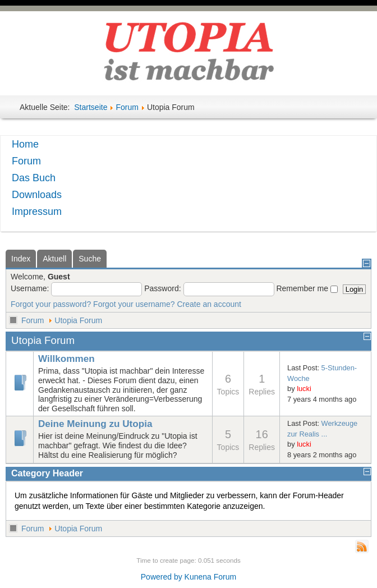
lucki (304, 389)
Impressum (37, 212)
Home (25, 144)
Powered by (162, 577)
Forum (127, 107)
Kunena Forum (211, 577)
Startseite (91, 107)
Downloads (37, 195)
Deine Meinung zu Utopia (95, 424)
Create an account (209, 304)
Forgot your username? (134, 304)
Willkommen (66, 359)
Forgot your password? (51, 304)
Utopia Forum (78, 320)
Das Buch (34, 178)
